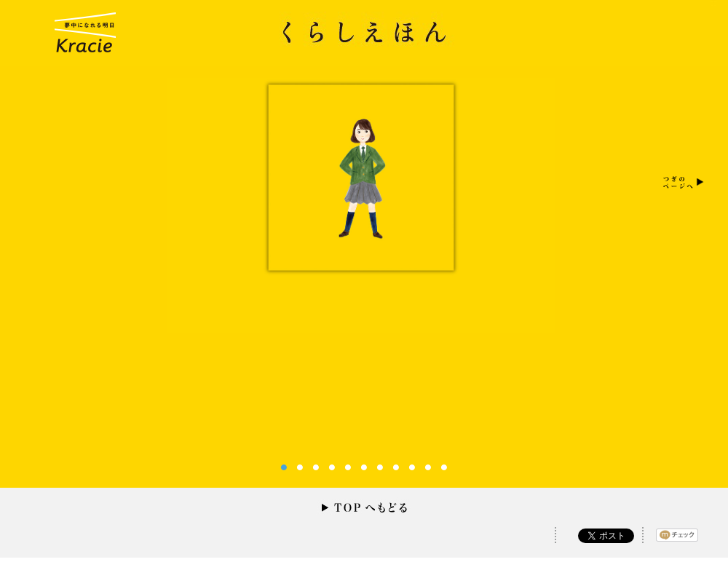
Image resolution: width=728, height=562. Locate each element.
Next (681, 181)
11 (444, 467)
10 (428, 467)
